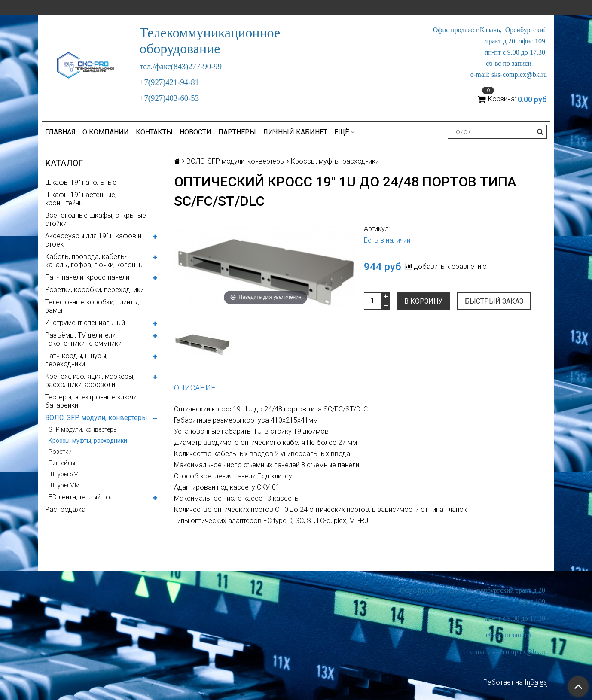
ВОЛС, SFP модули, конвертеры (96, 418)
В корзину (423, 301)
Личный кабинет (295, 132)
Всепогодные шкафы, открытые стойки (96, 219)
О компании (106, 132)
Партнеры (237, 132)
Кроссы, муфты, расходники (88, 441)
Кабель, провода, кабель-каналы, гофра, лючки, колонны (94, 261)
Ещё (344, 132)
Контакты (154, 132)
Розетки (60, 452)
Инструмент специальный (85, 323)
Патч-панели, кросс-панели (87, 277)
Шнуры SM (64, 474)
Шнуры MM (64, 485)
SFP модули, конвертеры (83, 429)
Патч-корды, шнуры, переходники (76, 360)
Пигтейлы (62, 463)
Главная (60, 132)
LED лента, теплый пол (79, 497)
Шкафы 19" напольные (81, 182)
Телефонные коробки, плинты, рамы (92, 306)
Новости (195, 132)
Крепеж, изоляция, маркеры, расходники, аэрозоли (90, 380)
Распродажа (65, 510)
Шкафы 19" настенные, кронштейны (81, 199)
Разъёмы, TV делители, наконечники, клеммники (83, 339)
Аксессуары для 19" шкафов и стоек (93, 240)
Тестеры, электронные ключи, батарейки (92, 401)
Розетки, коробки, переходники (95, 290)
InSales (536, 682)
